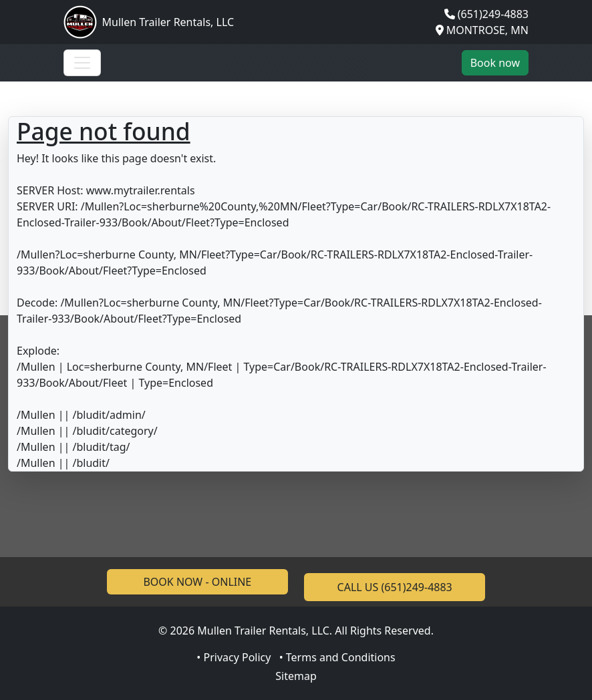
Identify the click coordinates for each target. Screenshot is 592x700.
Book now (495, 63)
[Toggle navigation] (82, 63)
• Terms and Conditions (337, 657)
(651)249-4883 (493, 14)
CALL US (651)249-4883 (395, 587)
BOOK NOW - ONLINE (197, 582)
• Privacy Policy (234, 657)
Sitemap (296, 676)
